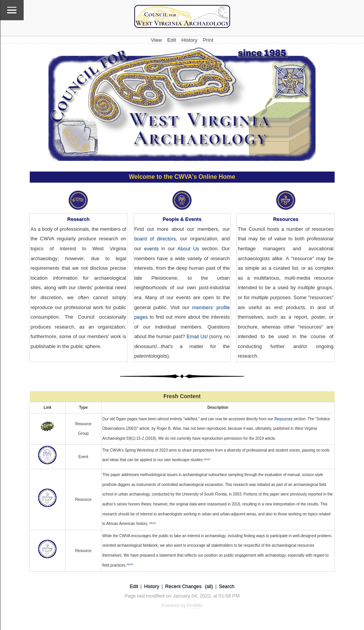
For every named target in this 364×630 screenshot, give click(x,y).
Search (227, 586)
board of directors (155, 239)
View (156, 40)
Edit (172, 40)
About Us (188, 249)
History (189, 40)
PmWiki (195, 606)
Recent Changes (183, 586)
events (151, 249)
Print (208, 40)
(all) (209, 586)
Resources (283, 419)
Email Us (196, 336)
